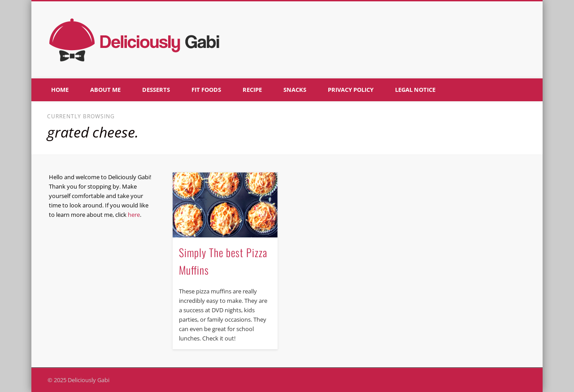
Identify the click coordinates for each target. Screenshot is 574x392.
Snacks (295, 90)
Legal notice (415, 90)
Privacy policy (351, 90)
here (134, 215)
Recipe (252, 90)
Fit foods (206, 90)
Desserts (156, 90)
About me (105, 90)
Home (60, 90)
